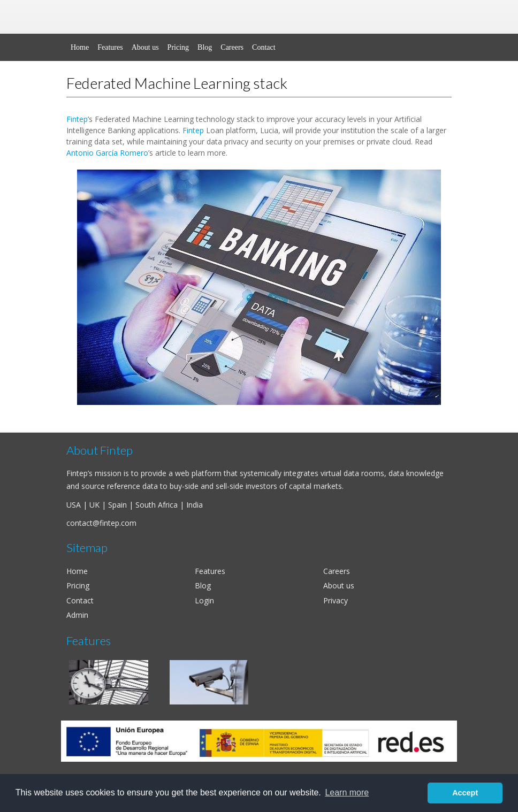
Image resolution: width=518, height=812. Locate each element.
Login (204, 600)
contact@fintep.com (101, 523)
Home (80, 47)
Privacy (336, 600)
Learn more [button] (347, 792)
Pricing (178, 47)
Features (110, 47)
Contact (264, 47)
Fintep (77, 119)
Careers (232, 47)
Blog (205, 47)
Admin (77, 615)
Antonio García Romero (107, 153)
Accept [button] (465, 793)
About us (145, 47)
